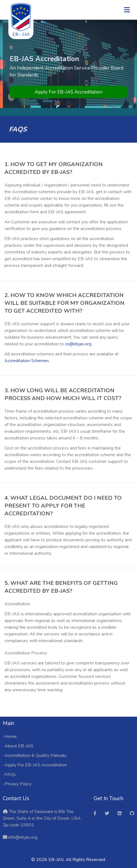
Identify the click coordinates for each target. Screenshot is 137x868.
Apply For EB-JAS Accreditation (69, 92)
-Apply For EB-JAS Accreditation (35, 765)
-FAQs (9, 774)
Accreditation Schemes (27, 361)
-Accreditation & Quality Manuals (35, 755)
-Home (10, 737)
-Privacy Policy (17, 784)
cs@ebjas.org (79, 344)
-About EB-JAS (18, 746)
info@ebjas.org (22, 837)
